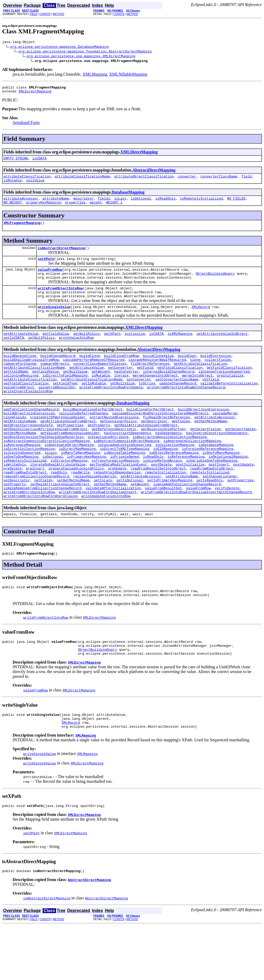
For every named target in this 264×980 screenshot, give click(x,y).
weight (96, 208)
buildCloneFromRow (121, 373)
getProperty (99, 453)
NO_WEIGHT (13, 208)
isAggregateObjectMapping (69, 477)
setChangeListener (220, 515)
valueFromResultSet (57, 411)
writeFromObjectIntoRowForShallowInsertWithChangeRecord (196, 534)
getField (145, 387)
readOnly (59, 510)
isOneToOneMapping (21, 491)
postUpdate (243, 501)
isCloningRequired (21, 397)
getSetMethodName (20, 463)
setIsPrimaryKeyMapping (170, 519)
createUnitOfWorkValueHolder (58, 444)
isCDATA (39, 161)
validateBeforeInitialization (229, 406)
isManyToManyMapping (80, 486)
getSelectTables (240, 458)
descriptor (83, 204)
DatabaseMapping (128, 197)
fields (104, 204)
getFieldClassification (180, 387)
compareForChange (20, 382)
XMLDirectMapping (35, 93)
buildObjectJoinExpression (203, 434)
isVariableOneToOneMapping (212, 496)
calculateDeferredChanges (83, 439)
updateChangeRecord (178, 406)
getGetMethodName (210, 449)
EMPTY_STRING (16, 161)
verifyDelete (227, 529)
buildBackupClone (20, 373)
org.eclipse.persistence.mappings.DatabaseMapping (59, 47)
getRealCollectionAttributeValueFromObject (45, 458)
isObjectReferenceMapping (174, 486)
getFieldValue (56, 349)
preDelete (13, 505)
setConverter (139, 401)
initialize (135, 349)
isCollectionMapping (175, 477)
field (247, 180)
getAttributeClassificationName (34, 387)
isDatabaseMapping (216, 477)
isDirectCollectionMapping (29, 482)
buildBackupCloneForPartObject (93, 434)
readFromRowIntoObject (212, 505)
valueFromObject (19, 411)
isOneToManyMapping (221, 486)
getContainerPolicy (118, 449)
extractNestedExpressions (114, 444)
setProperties (240, 519)
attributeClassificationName (82, 180)
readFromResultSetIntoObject (158, 505)
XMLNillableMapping (128, 75)
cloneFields (15, 444)
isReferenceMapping (186, 491)
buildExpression (216, 373)
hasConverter (126, 392)
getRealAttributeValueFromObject (146, 453)
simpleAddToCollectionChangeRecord (187, 524)
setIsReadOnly (209, 519)
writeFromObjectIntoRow (60, 300)
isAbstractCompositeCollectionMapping (169, 467)
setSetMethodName (110, 524)
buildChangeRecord (58, 373)
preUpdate (117, 505)
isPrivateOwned (125, 491)
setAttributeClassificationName (92, 401)
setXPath (46, 267)
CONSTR (45, 14)
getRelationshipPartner (164, 458)
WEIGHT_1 (114, 208)
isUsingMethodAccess (162, 496)
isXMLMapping (180, 349)
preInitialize (230, 397)
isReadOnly (165, 204)
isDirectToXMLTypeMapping (125, 482)
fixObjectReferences (150, 382)
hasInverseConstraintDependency (217, 463)
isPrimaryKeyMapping (87, 491)
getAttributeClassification (200, 382)
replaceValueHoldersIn (95, 515)
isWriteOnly (15, 501)
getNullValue (75, 392)
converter (187, 180)
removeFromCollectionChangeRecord (36, 515)
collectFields (218, 378)
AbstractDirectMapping (154, 173)
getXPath (112, 349)
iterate (121, 397)
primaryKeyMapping (44, 208)
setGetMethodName (73, 519)
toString (147, 406)
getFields (181, 449)
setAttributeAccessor (141, 515)
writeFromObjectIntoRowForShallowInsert (98, 534)
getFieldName (16, 392)
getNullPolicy (86, 349)
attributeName (56, 204)
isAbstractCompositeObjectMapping (126, 472)
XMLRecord (201, 321)
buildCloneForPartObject (150, 434)
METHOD (59, 14)
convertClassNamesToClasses (100, 382)
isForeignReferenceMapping (208, 482)
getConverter (120, 387)
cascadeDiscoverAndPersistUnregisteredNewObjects (160, 439)
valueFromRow (50, 279)
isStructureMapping (69, 496)
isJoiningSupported (22, 486)
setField (211, 401)
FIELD (34, 14)
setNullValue (123, 406)
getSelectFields (205, 458)
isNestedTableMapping (124, 486)
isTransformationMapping (115, 496)
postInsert (219, 501)
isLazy (120, 204)
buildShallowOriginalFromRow (31, 378)
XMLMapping (95, 75)
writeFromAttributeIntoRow (29, 534)
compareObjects (55, 382)
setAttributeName (182, 515)
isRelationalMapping (228, 491)
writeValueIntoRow (76, 354)
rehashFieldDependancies (117, 510)
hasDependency (168, 463)
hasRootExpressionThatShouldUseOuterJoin (43, 467)
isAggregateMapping (22, 477)
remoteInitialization (165, 510)
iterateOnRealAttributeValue (58, 501)
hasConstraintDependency (127, 463)
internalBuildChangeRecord (168, 392)
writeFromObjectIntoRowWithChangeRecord (186, 411)
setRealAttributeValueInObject (60, 524)
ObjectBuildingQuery (215, 284)
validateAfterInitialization (113, 529)
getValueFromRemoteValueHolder (70, 463)
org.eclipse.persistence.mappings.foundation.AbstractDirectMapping (85, 52)
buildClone (90, 373)
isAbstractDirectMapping (61, 256)
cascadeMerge (225, 439)
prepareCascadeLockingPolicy (76, 505)
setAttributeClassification (30, 401)
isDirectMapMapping (77, 482)
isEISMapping (165, 482)
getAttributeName (20, 449)
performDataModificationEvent (118, 501)
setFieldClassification (26, 406)
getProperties (70, 453)
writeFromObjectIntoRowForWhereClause (40, 538)
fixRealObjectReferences (166, 444)
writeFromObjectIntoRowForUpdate (111, 411)
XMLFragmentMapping (22, 230)
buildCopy (187, 373)
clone (195, 378)
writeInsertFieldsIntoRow (28, 415)
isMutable (13, 185)
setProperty (15, 524)
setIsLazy (103, 519)
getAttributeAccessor (215, 444)
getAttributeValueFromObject (68, 449)
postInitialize (190, 501)
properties (75, 208)
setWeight (140, 524)
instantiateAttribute (108, 467)
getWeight (101, 392)
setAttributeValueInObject (222, 349)
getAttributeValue (21, 349)
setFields (43, 519)
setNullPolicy (41, 354)
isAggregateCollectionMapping (192, 472)
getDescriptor (154, 449)
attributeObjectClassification (144, 180)
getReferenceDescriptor (114, 458)
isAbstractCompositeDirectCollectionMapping (47, 472)
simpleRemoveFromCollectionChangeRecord (42, 529)
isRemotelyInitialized (201, 204)
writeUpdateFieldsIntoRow (106, 538)
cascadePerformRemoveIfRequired (94, 378)
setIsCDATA (14, 354)
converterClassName (219, 180)
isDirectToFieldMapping (65, 397)
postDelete (161, 501)
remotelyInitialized (210, 510)
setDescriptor (17, 519)
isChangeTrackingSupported (224, 392)
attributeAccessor (21, 204)
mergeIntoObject (197, 397)
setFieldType (65, 406)
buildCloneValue (158, 373)
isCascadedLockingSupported (125, 477)
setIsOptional (130, 519)
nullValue (35, 185)
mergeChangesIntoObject (155, 397)
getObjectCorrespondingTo (28, 453)
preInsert (35, 505)
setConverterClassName (177, 401)
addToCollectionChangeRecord (31, 434)
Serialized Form (26, 125)
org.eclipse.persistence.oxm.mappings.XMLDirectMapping (81, 57)
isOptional (141, 204)
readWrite (80, 510)
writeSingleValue (54, 321)
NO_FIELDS (236, 204)
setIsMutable (94, 406)
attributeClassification (27, 180)
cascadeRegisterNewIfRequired (157, 378)
